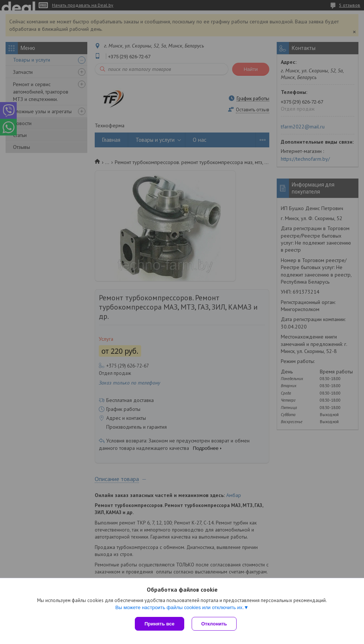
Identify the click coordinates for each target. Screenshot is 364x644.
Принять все (160, 624)
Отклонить (214, 624)
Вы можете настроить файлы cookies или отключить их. (179, 607)
